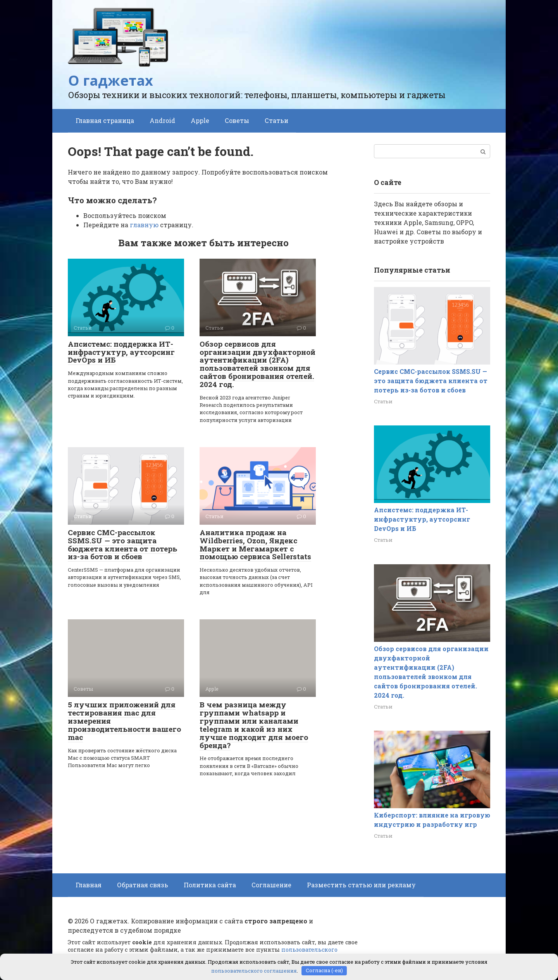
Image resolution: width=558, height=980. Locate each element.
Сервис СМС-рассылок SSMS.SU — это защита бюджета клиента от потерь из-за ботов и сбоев (122, 544)
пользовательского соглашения (254, 970)
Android (162, 120)
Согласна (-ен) (324, 970)
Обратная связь (143, 885)
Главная (89, 885)
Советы (237, 120)
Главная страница (105, 120)
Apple (200, 120)
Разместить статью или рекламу (361, 885)
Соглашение (271, 885)
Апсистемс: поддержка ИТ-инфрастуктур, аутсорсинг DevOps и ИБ (121, 352)
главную (144, 225)
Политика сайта (210, 885)
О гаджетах (111, 80)
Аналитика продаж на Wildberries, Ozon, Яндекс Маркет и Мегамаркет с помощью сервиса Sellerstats (255, 544)
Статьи (276, 120)
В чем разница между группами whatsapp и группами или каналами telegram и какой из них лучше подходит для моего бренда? (254, 725)
